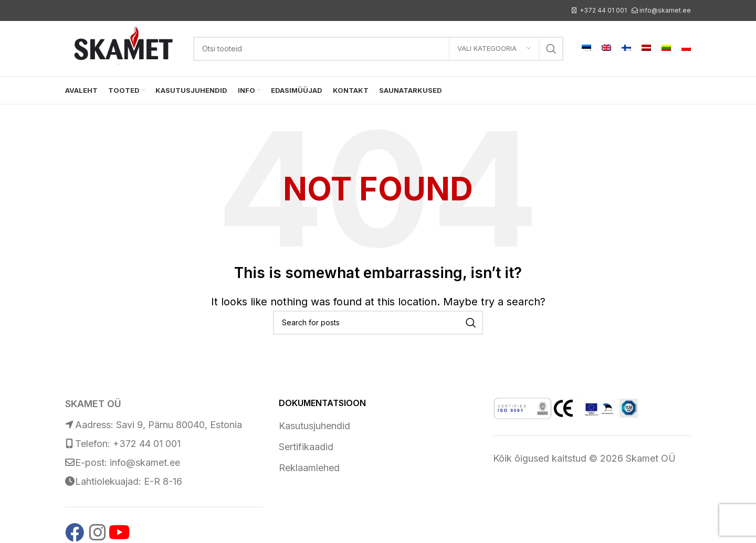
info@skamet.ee (665, 10)
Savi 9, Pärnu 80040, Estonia (179, 425)
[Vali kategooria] (494, 49)
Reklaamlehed (309, 468)
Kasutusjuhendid (314, 426)
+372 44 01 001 (603, 10)
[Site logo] (124, 47)
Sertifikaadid (306, 447)
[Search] (378, 49)
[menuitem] (586, 49)
